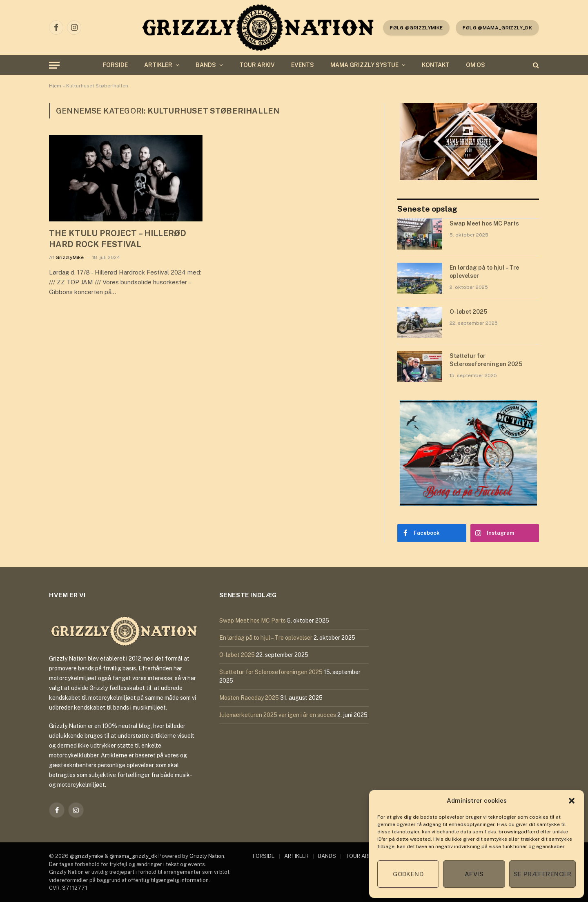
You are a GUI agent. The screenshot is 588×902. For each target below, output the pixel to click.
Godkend (408, 874)
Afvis (474, 874)
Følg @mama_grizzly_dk (497, 28)
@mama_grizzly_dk (133, 856)
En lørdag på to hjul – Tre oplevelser (484, 272)
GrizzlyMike (70, 257)
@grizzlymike (87, 856)
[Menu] (54, 65)
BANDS (206, 65)
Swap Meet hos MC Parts (484, 223)
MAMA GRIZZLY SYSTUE (364, 65)
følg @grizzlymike (416, 28)
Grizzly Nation (207, 856)
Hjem (55, 86)
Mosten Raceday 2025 (249, 698)
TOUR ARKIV (257, 65)
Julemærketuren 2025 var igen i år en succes (278, 715)
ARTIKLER (158, 65)
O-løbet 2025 (468, 312)
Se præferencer (542, 874)
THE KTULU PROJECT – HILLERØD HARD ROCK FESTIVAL (118, 239)
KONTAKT (436, 65)
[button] (572, 801)
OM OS (476, 65)
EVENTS (303, 65)
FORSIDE (115, 65)
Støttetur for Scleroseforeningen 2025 (486, 360)
